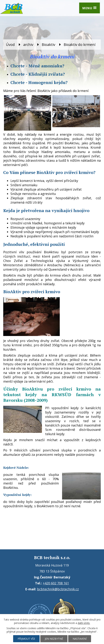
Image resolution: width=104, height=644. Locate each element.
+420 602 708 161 (56, 583)
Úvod (10, 45)
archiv (28, 45)
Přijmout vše (26, 639)
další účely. (84, 623)
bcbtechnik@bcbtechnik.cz (58, 589)
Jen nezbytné (54, 639)
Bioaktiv (48, 45)
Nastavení (80, 639)
